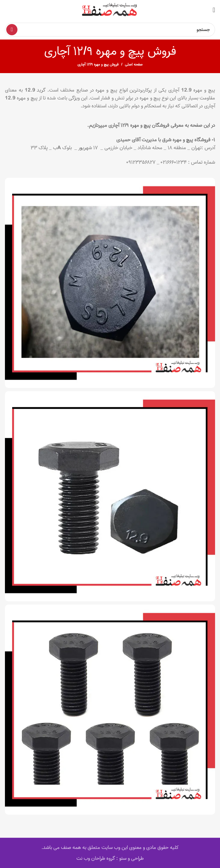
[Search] (110, 30)
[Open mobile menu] (214, 10)
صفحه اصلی (134, 65)
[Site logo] (110, 10)
